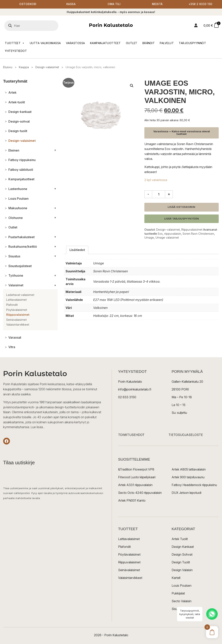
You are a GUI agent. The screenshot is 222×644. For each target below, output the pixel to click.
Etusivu (8, 67)
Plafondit (124, 547)
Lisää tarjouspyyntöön (182, 219)
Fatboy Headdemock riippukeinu (194, 485)
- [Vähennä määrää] (148, 194)
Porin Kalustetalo (111, 25)
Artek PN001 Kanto (132, 501)
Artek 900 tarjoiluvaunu (188, 477)
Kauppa (24, 67)
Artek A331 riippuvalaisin (135, 485)
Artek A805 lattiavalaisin (189, 470)
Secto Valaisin (182, 601)
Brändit (149, 43)
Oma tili (114, 4)
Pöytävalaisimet (129, 555)
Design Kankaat (183, 547)
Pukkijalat (178, 593)
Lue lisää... (38, 427)
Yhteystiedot (16, 51)
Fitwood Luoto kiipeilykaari (137, 477)
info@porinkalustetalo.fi (135, 390)
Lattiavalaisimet (129, 539)
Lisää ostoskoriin (182, 207)
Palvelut (167, 43)
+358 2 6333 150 (200, 4)
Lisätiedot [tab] (77, 250)
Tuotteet (15, 43)
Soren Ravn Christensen (198, 234)
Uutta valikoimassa (45, 43)
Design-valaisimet (47, 67)
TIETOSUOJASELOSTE (186, 435)
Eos (160, 234)
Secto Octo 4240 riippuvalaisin (140, 493)
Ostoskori (28, 4)
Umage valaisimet (167, 237)
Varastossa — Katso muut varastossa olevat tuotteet (182, 133)
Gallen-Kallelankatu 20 (187, 382)
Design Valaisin (182, 570)
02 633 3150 (127, 397)
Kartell (176, 578)
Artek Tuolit (180, 539)
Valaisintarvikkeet (130, 578)
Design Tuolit (181, 562)
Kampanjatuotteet (105, 43)
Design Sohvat (182, 555)
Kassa (71, 4)
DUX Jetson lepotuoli (186, 493)
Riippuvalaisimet (192, 230)
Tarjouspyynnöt (192, 43)
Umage (149, 237)
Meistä (157, 4)
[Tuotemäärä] (159, 194)
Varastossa (75, 43)
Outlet (132, 43)
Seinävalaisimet (129, 570)
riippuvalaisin (173, 234)
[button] (132, 86)
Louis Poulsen (182, 586)
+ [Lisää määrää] (169, 194)
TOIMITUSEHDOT (131, 435)
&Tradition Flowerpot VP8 (136, 470)
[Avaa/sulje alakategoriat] (55, 150)
